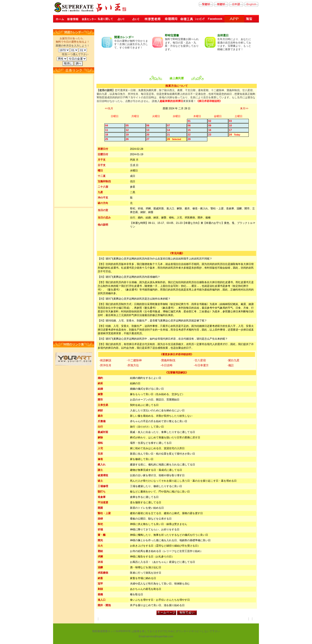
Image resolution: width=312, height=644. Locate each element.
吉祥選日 (223, 35)
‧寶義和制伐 (168, 360)
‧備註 (231, 365)
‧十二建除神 (134, 360)
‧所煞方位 (133, 365)
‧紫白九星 (233, 360)
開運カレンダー (124, 37)
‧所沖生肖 (105, 365)
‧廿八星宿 (200, 360)
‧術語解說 (105, 360)
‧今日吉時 (166, 365)
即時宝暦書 (172, 35)
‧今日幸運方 (201, 365)
